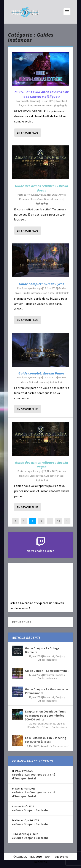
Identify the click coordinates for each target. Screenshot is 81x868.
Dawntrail (61, 101)
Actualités (46, 746)
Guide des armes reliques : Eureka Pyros (42, 188)
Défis (20, 105)
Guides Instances (43, 105)
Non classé (48, 293)
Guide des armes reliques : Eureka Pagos (42, 465)
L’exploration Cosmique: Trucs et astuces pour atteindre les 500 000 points (45, 715)
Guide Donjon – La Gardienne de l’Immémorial (46, 691)
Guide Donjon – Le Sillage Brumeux (42, 650)
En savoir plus (28, 133)
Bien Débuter (44, 727)
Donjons (60, 656)
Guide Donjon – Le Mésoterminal (47, 671)
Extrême (28, 105)
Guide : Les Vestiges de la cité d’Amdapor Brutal (34, 776)
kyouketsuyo (35, 195)
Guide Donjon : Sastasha (32, 810)
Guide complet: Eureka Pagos (42, 373)
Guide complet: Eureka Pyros (42, 284)
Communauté (61, 746)
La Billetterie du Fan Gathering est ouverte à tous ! (46, 740)
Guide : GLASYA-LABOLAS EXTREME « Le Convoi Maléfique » (42, 94)
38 (59, 521)
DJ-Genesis (33, 101)
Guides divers (59, 727)
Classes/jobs (36, 199)
